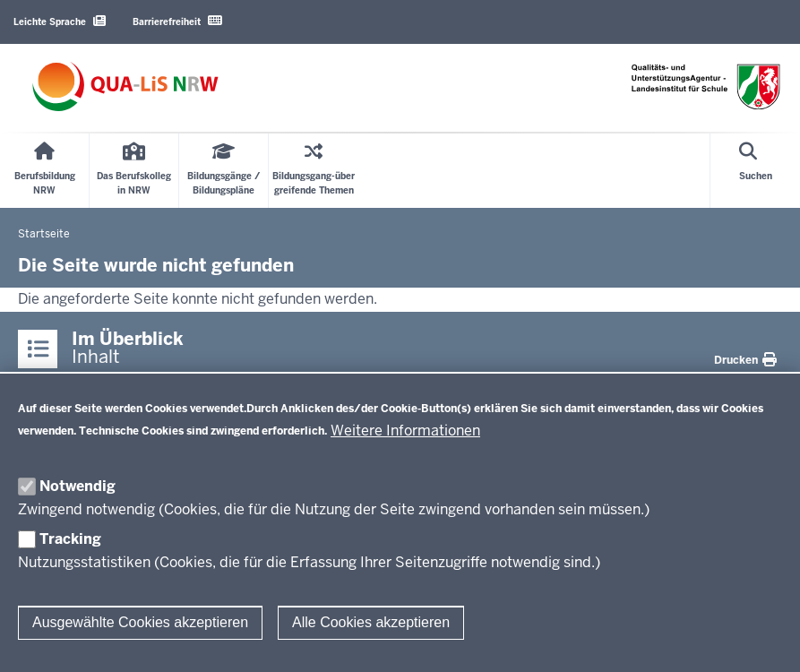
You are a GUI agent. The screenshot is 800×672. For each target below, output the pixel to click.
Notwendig (77, 486)
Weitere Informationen (405, 431)
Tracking (70, 539)
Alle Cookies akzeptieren (371, 622)
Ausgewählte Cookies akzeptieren (140, 622)
